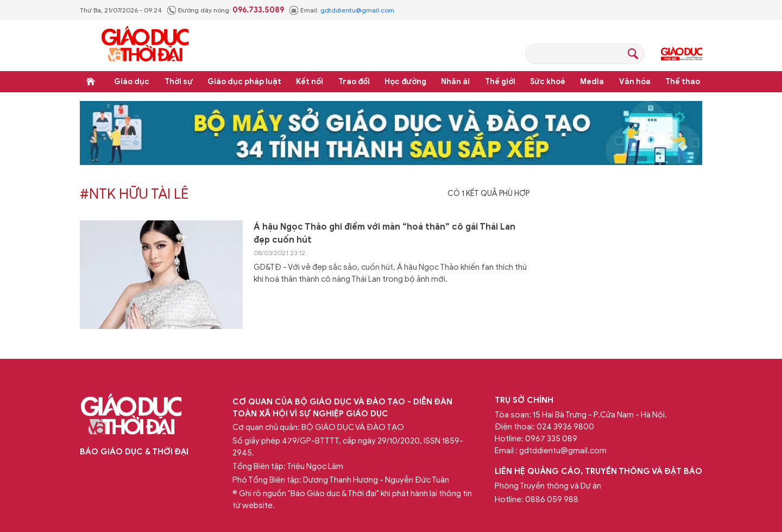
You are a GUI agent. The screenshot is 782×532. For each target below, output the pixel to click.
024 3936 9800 (565, 427)
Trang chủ (91, 81)
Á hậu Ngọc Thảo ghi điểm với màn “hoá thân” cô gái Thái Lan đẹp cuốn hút (384, 233)
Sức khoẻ (548, 82)
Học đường (405, 82)
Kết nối (310, 82)
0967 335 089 (551, 439)
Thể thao (683, 82)
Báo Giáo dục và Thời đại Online (145, 45)
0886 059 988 (552, 499)
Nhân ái (455, 82)
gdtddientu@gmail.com (357, 10)
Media (592, 82)
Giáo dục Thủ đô (682, 54)
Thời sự (179, 82)
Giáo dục (132, 82)
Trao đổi (354, 82)
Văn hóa (635, 82)
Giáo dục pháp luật (244, 82)
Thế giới (500, 82)
